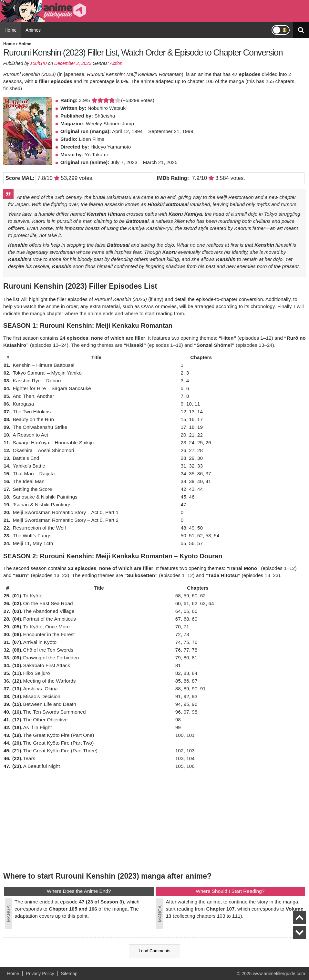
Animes (33, 30)
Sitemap (69, 974)
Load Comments (155, 951)
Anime (25, 44)
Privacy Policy (40, 974)
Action (116, 63)
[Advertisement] (154, 820)
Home (10, 30)
